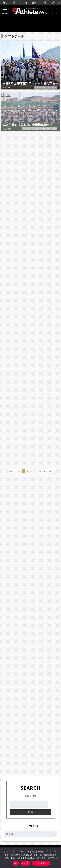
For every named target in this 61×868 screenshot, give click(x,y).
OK (16, 863)
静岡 (5, 2)
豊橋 (34, 2)
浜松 (15, 2)
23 (45, 471)
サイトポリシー (41, 863)
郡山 (24, 2)
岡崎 (44, 2)
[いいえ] (57, 858)
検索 (31, 812)
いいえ (25, 863)
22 (40, 471)
